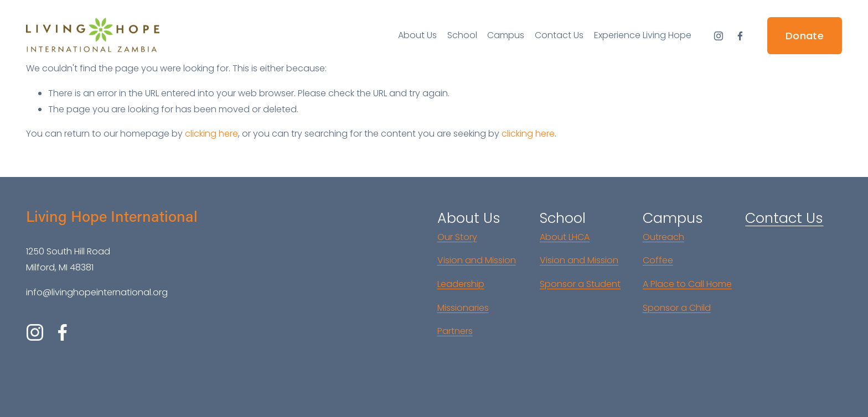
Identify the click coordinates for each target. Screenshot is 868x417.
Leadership (461, 284)
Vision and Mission (477, 260)
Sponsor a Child (677, 308)
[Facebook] (740, 36)
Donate (805, 36)
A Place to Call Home (687, 284)
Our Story (457, 237)
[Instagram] (719, 36)
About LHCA (565, 237)
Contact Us (559, 35)
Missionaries (463, 308)
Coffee (658, 260)
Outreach (663, 237)
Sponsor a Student (580, 284)
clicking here (211, 134)
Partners (455, 331)
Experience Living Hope (643, 35)
